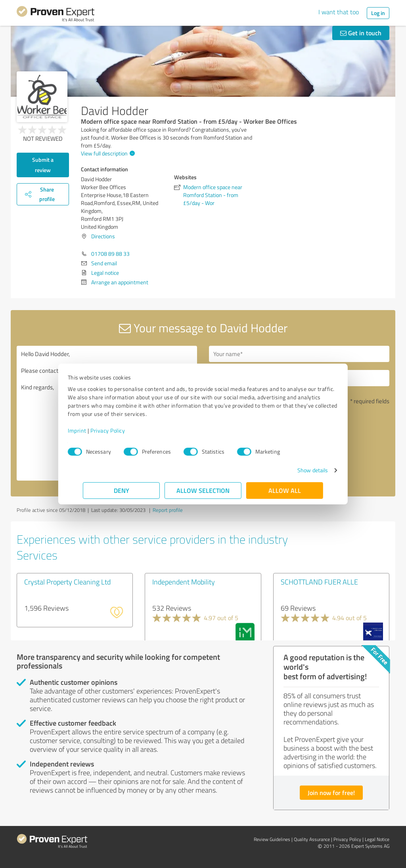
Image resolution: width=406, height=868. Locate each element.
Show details (298, 470)
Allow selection (203, 490)
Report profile (168, 510)
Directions (103, 236)
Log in (378, 13)
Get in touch (361, 33)
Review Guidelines (272, 839)
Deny (122, 490)
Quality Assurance (312, 839)
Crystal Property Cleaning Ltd (67, 582)
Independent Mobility (184, 582)
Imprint (92, 430)
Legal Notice (377, 839)
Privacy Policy (123, 430)
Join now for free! (331, 792)
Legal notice (105, 273)
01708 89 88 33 (110, 254)
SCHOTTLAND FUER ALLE (319, 582)
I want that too (339, 12)
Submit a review (43, 165)
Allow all (285, 490)
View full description (107, 153)
